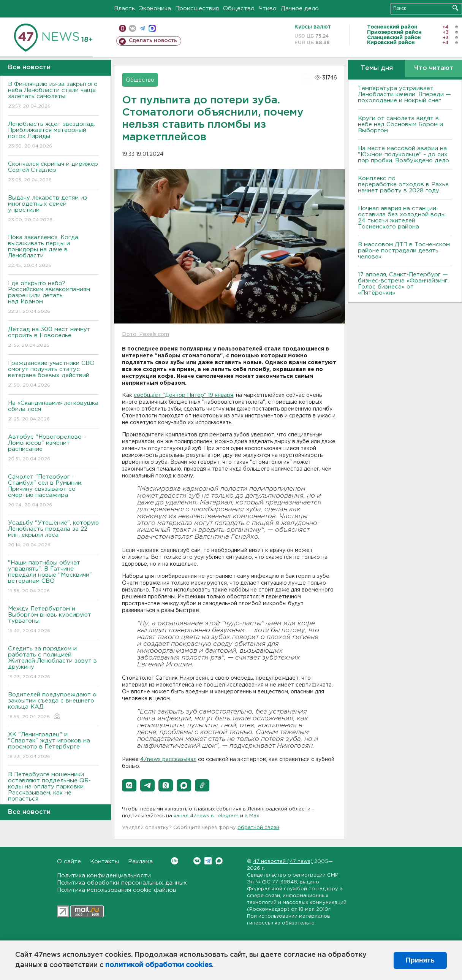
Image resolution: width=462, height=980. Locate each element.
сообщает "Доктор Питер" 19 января (184, 395)
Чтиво (268, 9)
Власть (124, 9)
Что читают (434, 68)
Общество (239, 9)
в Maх (252, 816)
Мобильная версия (123, 28)
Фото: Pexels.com (145, 335)
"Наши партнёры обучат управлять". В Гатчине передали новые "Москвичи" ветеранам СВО (53, 577)
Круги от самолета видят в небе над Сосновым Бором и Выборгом (400, 124)
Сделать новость (153, 41)
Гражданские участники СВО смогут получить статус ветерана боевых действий (53, 375)
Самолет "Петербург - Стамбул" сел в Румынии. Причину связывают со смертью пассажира (53, 491)
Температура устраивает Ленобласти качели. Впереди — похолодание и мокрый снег (404, 94)
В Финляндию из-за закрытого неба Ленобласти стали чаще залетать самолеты (53, 96)
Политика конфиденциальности (104, 876)
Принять (420, 960)
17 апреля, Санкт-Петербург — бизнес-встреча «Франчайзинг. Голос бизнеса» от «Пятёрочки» (403, 284)
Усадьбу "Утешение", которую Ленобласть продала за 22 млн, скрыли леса (53, 534)
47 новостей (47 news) (283, 862)
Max (219, 861)
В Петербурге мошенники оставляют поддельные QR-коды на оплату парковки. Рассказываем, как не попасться (53, 792)
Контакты (104, 862)
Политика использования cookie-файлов (117, 890)
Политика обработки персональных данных (122, 883)
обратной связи (258, 828)
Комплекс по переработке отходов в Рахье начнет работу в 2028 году (403, 185)
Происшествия (197, 9)
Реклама (140, 862)
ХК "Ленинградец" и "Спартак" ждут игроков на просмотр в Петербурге (53, 746)
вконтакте (132, 28)
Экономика (155, 9)
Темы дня (377, 68)
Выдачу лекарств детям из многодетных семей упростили (53, 209)
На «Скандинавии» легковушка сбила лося (53, 412)
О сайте (69, 862)
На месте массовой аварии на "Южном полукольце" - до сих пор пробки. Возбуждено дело (403, 155)
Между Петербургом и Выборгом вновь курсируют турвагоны (53, 620)
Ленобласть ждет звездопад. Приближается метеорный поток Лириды (53, 136)
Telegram (208, 861)
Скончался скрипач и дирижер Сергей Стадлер (53, 172)
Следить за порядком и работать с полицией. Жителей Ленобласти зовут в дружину (53, 663)
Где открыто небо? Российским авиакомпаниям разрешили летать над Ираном (53, 298)
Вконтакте (175, 861)
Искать (455, 8)
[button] (129, 785)
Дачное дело (300, 9)
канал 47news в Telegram (206, 816)
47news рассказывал (168, 760)
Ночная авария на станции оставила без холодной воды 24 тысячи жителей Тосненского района (402, 218)
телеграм (142, 28)
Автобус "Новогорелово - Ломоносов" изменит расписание (53, 448)
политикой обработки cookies (159, 965)
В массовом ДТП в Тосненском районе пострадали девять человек (404, 251)
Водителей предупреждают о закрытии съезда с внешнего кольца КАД (53, 706)
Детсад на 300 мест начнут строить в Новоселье (53, 338)
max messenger (152, 28)
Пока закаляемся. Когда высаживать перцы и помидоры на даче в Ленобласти (53, 252)
